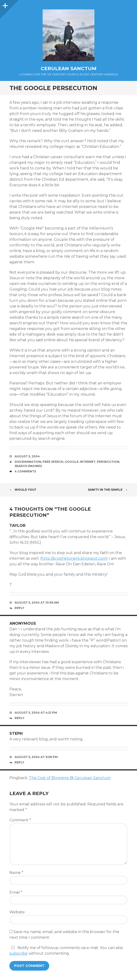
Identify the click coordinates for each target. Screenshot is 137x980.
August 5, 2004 (27, 456)
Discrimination (28, 462)
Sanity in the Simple (108, 490)
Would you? (23, 490)
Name (16, 873)
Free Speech (53, 462)
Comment (20, 820)
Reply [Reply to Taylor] (19, 608)
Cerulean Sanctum (69, 69)
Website (17, 912)
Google (72, 462)
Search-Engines (28, 466)
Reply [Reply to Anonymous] (19, 718)
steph (16, 733)
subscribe (18, 953)
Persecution (108, 462)
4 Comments (25, 471)
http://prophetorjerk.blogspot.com (74, 558)
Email (16, 892)
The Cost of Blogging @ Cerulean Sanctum (70, 778)
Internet (88, 462)
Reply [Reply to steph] (19, 762)
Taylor (17, 526)
